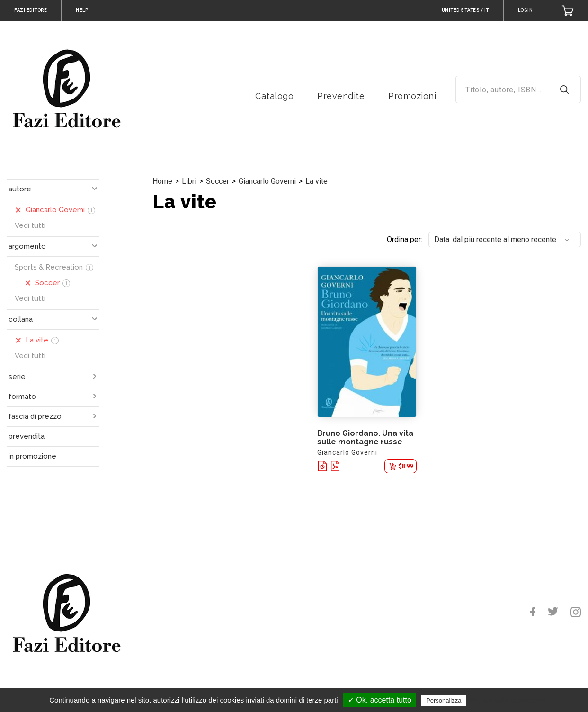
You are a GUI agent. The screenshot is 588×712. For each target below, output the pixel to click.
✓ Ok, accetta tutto (380, 700)
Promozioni (412, 96)
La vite (316, 181)
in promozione (32, 456)
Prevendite (341, 96)
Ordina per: (405, 239)
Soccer (218, 181)
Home (162, 181)
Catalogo (274, 96)
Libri (189, 181)
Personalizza (444, 700)
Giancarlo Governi (267, 181)
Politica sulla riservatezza (508, 700)
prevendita (27, 436)
